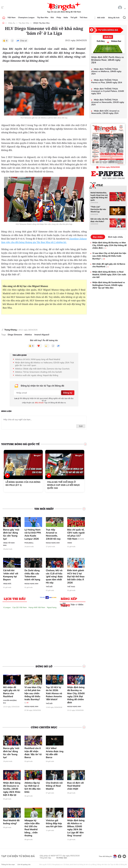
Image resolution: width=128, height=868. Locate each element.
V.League (7, 607)
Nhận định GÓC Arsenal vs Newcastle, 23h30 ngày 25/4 (105, 112)
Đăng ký (67, 392)
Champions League (26, 17)
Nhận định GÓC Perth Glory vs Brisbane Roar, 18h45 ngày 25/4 (107, 60)
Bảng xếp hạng (69, 598)
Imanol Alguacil (42, 335)
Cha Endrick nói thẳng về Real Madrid (54, 785)
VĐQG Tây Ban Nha (41, 23)
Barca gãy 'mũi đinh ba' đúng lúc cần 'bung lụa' (11, 533)
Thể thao (84, 17)
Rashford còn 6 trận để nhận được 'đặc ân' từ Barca (33, 752)
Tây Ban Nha (43, 17)
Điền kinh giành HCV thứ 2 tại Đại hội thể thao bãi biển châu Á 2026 (76, 576)
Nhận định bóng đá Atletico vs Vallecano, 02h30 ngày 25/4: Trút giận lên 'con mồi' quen (44, 364)
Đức (52, 17)
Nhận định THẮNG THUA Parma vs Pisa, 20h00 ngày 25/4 (107, 81)
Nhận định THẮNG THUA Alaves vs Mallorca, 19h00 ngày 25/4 (106, 71)
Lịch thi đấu (15, 598)
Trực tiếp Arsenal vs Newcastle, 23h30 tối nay (53, 533)
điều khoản (39, 402)
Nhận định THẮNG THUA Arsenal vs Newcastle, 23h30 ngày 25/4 (108, 102)
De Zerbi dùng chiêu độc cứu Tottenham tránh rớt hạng (32, 574)
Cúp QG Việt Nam (20, 607)
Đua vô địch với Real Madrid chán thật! (75, 785)
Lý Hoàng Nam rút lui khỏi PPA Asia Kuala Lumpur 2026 (33, 533)
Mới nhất (101, 18)
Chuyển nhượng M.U (10, 701)
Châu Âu (12, 23)
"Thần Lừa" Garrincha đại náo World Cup (98, 209)
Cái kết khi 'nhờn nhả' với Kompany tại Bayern (11, 574)
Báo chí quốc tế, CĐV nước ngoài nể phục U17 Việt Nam (76, 533)
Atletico (28, 335)
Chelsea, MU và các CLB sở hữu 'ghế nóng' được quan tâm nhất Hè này (54, 576)
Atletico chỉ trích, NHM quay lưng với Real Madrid (37, 359)
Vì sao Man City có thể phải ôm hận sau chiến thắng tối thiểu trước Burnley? (33, 694)
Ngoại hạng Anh (53, 542)
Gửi (81, 426)
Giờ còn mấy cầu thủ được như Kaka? (99, 220)
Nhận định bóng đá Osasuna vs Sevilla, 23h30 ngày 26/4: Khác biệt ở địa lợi (12, 788)
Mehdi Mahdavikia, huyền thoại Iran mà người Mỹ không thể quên (99, 196)
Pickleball (29, 542)
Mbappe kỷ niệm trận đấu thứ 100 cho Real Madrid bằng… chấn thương (32, 827)
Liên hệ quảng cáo (24, 864)
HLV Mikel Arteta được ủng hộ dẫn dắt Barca (55, 752)
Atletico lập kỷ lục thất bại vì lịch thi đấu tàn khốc (32, 787)
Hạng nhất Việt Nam (37, 607)
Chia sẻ (23, 41)
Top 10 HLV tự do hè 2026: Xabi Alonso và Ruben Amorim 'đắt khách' (54, 693)
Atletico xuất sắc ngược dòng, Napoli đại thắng (37, 375)
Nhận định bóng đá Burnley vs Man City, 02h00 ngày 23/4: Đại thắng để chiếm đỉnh (76, 694)
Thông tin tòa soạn (8, 864)
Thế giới (74, 17)
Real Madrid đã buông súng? (11, 821)
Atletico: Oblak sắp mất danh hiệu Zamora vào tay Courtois (42, 369)
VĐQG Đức (7, 583)
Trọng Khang (10, 330)
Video (70, 542)
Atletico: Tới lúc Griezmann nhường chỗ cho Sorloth (38, 372)
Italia (66, 17)
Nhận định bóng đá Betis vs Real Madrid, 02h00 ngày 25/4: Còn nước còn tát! (109, 274)
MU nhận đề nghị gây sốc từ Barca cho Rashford (11, 691)
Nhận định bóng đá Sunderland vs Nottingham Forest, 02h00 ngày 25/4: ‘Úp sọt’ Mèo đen (109, 285)
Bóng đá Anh (114, 18)
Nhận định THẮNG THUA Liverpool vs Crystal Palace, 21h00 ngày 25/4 (108, 91)
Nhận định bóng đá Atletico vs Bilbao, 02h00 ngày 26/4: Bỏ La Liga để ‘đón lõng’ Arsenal (76, 827)
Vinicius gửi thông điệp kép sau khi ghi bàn (54, 823)
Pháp (59, 17)
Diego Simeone (15, 335)
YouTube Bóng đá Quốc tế (20, 443)
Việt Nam (11, 17)
